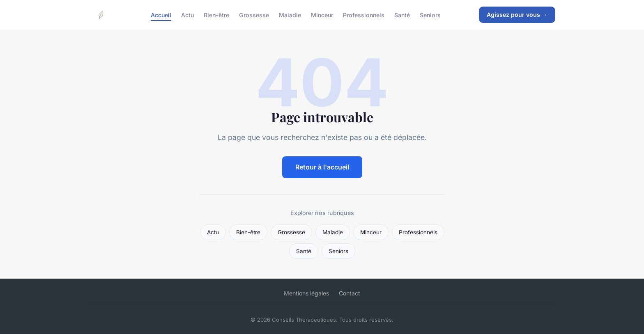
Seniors (430, 15)
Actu (187, 15)
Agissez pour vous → (517, 15)
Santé (402, 15)
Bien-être (216, 15)
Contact (350, 293)
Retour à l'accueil (322, 167)
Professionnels (364, 15)
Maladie (290, 15)
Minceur (322, 15)
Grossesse (254, 15)
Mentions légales (306, 293)
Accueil (161, 15)
